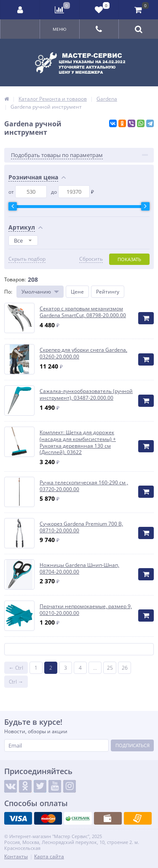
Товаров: (15, 279)
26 (125, 668)
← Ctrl (16, 668)
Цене (77, 292)
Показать (129, 259)
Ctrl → (16, 682)
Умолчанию (36, 292)
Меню (60, 29)
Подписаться (133, 745)
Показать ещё (79, 649)
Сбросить (91, 259)
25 (110, 668)
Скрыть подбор (27, 259)
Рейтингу (108, 292)
